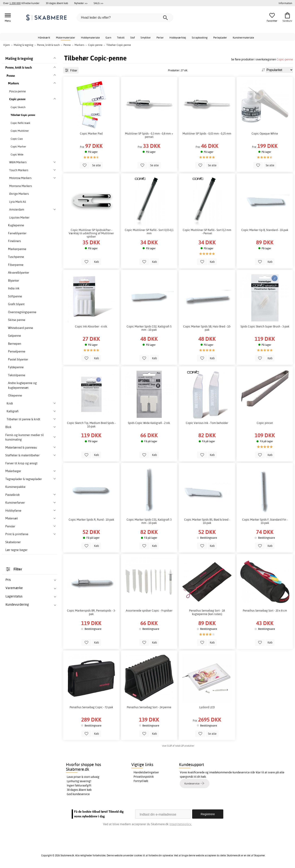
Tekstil (121, 37)
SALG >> (98, 3)
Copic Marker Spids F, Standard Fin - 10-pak (265, 521)
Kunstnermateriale (243, 37)
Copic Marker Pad (91, 134)
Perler (160, 37)
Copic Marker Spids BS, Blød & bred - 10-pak (207, 521)
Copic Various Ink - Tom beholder (207, 423)
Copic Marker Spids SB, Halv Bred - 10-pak (207, 328)
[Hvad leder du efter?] (125, 18)
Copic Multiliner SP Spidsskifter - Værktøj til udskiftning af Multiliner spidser (91, 233)
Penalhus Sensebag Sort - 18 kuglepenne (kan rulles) (207, 612)
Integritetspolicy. (181, 824)
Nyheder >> (81, 3)
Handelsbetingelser (146, 772)
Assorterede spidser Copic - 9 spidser (149, 611)
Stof (133, 37)
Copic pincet (265, 423)
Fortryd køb (141, 781)
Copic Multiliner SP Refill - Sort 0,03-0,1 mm (149, 232)
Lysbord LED (207, 707)
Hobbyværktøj (178, 37)
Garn (108, 37)
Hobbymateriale (90, 37)
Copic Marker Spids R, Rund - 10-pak (91, 520)
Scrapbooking (200, 37)
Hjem (7, 45)
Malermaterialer (66, 37)
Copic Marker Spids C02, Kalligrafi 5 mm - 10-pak (149, 328)
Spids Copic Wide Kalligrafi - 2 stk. (149, 423)
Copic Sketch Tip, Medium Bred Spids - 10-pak (91, 425)
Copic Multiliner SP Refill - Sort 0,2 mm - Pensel (207, 232)
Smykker (146, 37)
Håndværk (44, 37)
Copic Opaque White (265, 134)
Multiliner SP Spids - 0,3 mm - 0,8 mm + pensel (149, 135)
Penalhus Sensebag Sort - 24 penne (149, 707)
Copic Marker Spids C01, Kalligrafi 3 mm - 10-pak (149, 521)
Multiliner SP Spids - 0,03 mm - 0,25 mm (207, 134)
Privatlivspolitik (144, 777)
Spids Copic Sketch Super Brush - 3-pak (265, 326)
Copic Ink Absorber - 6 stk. (91, 326)
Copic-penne (285, 59)
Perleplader (220, 37)
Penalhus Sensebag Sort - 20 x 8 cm (265, 611)
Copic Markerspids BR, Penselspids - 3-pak (91, 612)
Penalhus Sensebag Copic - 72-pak (91, 707)
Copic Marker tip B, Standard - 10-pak (265, 230)
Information (285, 3)
